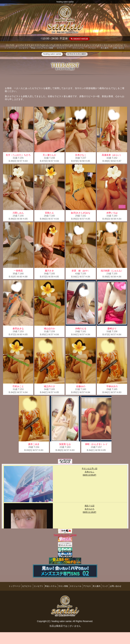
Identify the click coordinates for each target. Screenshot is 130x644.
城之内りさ (49, 399)
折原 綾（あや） (81, 284)
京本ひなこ (81, 168)
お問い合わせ (65, 600)
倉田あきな (18, 341)
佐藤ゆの (81, 399)
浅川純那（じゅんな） (112, 284)
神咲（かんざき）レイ (96, 457)
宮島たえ (49, 226)
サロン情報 (70, 597)
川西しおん (18, 226)
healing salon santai (62, 633)
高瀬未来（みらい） (112, 168)
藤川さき (49, 284)
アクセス (99, 597)
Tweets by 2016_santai (65, 547)
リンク (122, 597)
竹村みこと (18, 399)
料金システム (55, 597)
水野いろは (112, 226)
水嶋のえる (81, 341)
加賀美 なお (65, 457)
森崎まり (112, 341)
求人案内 (111, 597)
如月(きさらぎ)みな (81, 226)
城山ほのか (49, 341)
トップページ (11, 597)
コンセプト (40, 597)
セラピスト (26, 597)
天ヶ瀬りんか (49, 168)
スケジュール (85, 597)
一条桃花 (18, 284)
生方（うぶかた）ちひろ (18, 168)
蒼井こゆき (34, 457)
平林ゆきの (112, 399)
